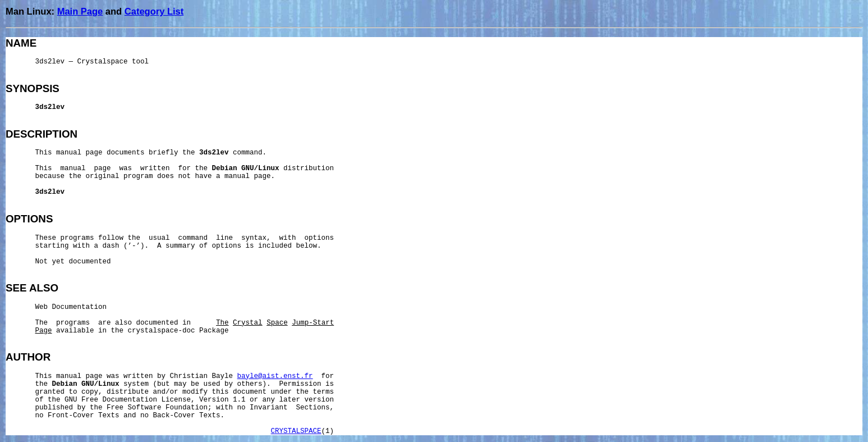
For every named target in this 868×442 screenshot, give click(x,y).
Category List (154, 11)
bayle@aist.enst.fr (275, 376)
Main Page (80, 11)
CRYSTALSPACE (296, 431)
